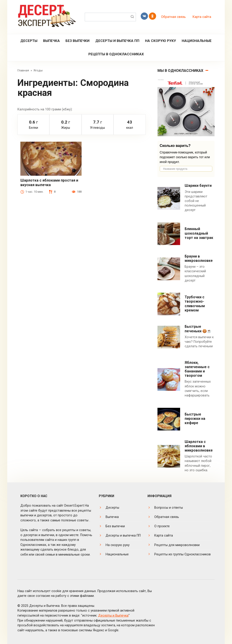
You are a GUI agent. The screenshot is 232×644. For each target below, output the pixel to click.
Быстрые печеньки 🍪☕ (198, 329)
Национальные (197, 41)
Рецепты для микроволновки (177, 545)
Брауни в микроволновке (199, 258)
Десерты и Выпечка (113, 616)
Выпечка (51, 41)
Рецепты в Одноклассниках (116, 54)
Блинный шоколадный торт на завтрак (199, 233)
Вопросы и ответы (169, 508)
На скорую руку (161, 41)
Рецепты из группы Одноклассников (182, 554)
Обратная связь (173, 17)
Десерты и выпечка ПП (117, 41)
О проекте (162, 526)
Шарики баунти (198, 186)
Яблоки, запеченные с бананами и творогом (197, 369)
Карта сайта (202, 17)
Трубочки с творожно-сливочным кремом (195, 304)
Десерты (29, 41)
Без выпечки (77, 41)
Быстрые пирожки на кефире (195, 419)
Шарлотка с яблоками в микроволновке (199, 446)
